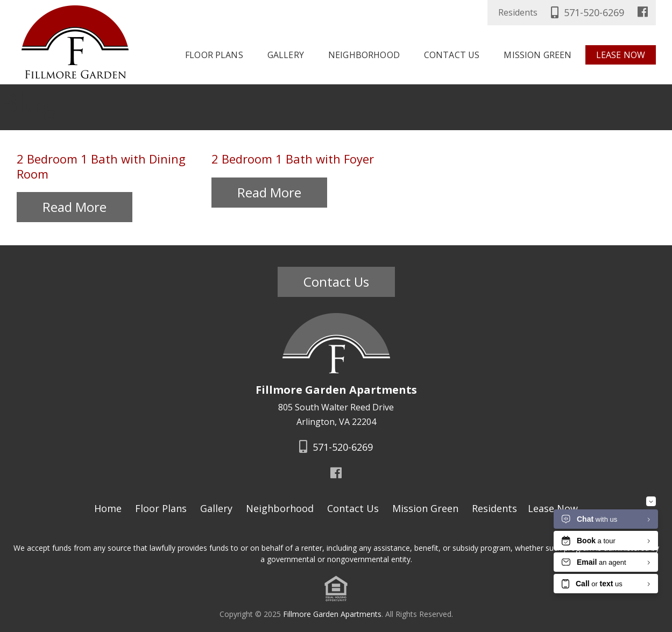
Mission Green (537, 55)
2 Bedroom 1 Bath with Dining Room (121, 159)
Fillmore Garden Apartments (332, 614)
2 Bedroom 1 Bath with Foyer (315, 159)
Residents (518, 12)
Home (108, 508)
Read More (77, 192)
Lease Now (621, 55)
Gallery (286, 55)
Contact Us (452, 55)
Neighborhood (364, 55)
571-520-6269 (586, 12)
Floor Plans (214, 55)
